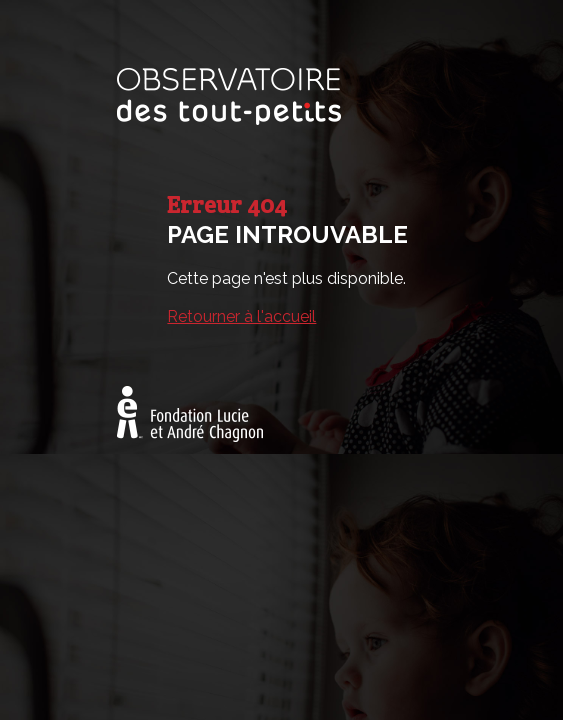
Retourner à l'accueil (241, 316)
